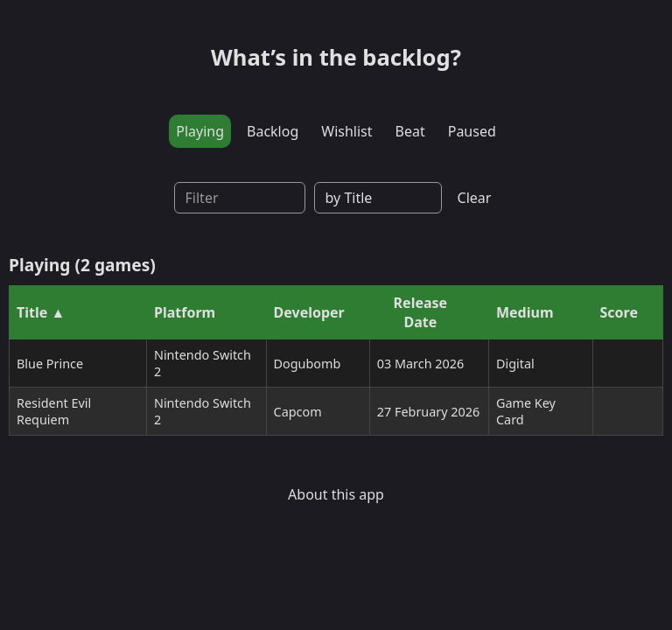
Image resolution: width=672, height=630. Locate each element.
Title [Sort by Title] (32, 312)
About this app (336, 494)
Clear (475, 198)
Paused (472, 131)
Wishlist (346, 131)
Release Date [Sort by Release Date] (421, 312)
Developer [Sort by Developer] (309, 312)
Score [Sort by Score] (619, 312)
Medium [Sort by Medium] (525, 312)
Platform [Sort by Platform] (185, 312)
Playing (200, 131)
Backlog (273, 131)
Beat (410, 131)
